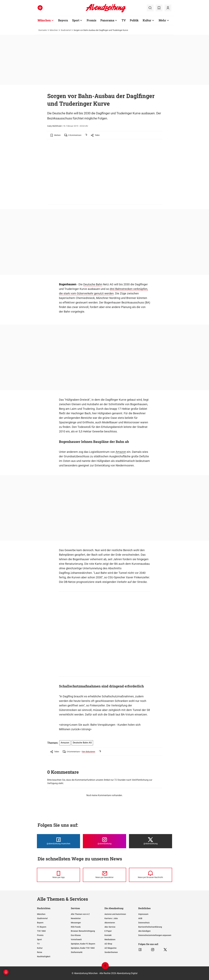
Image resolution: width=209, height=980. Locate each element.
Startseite (43, 30)
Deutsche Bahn (93, 284)
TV (38, 944)
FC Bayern (42, 927)
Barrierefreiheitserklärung (150, 927)
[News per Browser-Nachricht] (151, 875)
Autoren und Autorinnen (115, 914)
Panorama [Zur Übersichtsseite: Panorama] (107, 20)
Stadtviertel (66, 30)
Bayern (40, 923)
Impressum (143, 914)
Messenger (76, 923)
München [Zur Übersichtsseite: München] (44, 20)
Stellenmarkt (77, 952)
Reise (40, 952)
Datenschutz (144, 923)
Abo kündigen (144, 931)
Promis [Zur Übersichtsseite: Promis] (91, 20)
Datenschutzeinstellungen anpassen (155, 935)
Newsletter (76, 918)
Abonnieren (110, 923)
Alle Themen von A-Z (80, 914)
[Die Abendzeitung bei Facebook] (58, 841)
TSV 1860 (41, 931)
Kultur (40, 948)
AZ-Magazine (111, 948)
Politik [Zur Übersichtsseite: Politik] (134, 20)
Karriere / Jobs (111, 918)
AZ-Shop (108, 944)
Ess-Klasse (76, 935)
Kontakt (108, 935)
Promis (40, 935)
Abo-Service (110, 927)
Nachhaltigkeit (44, 956)
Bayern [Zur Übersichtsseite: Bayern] (63, 20)
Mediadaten (110, 939)
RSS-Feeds (76, 927)
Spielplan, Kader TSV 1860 (83, 948)
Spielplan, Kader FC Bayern (83, 944)
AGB (140, 918)
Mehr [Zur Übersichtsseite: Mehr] (162, 20)
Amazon (121, 452)
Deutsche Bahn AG (82, 743)
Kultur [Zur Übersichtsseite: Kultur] (147, 20)
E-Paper (108, 931)
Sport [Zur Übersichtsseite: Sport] (76, 20)
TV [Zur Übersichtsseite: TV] (124, 20)
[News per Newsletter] (104, 875)
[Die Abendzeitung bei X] (151, 841)
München (54, 30)
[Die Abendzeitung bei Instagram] (104, 841)
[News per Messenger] (58, 875)
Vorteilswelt (76, 939)
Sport (39, 939)
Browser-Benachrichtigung (83, 931)
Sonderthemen (111, 952)
